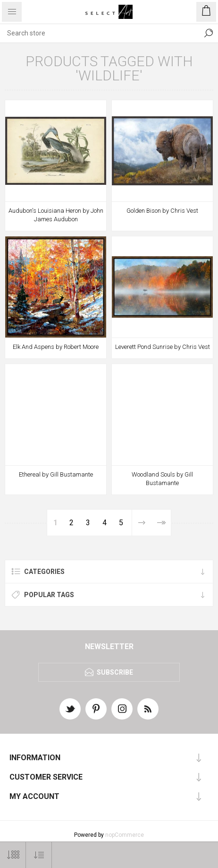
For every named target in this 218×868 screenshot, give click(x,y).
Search (209, 33)
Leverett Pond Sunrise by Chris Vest (163, 347)
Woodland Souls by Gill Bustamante (162, 479)
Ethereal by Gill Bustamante (56, 474)
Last (161, 523)
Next (142, 523)
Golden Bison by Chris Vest (162, 211)
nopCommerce (125, 835)
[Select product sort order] (39, 855)
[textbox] (100, 33)
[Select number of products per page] (13, 855)
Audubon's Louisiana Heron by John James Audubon (56, 215)
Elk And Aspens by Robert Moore (56, 347)
